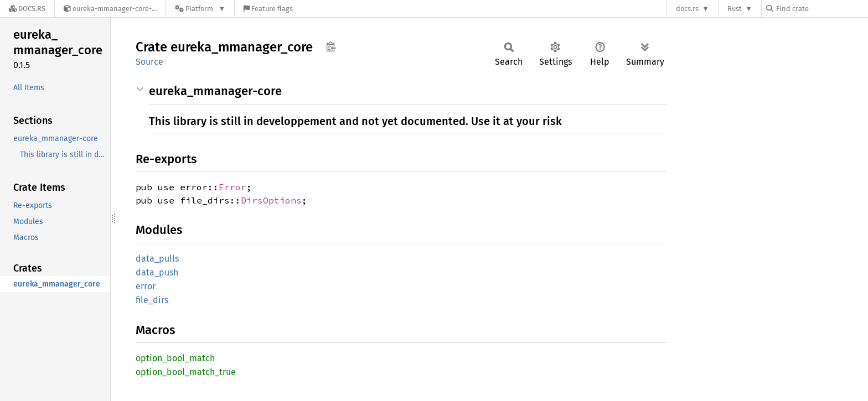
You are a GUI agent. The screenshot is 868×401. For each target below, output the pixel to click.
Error (232, 187)
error (146, 286)
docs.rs (687, 9)
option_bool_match (175, 358)
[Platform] (200, 9)
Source (149, 62)
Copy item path (331, 46)
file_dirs (152, 300)
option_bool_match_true (186, 372)
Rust (735, 9)
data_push (157, 272)
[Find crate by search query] (821, 9)
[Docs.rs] (27, 9)
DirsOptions (271, 200)
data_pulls (157, 259)
